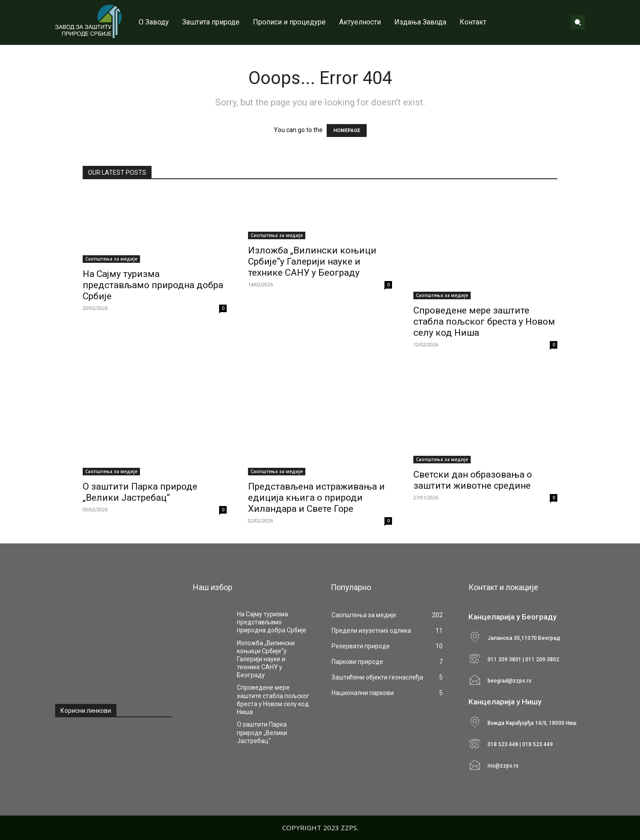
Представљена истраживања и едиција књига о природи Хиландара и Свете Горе (316, 498)
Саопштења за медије (111, 259)
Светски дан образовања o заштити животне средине (473, 480)
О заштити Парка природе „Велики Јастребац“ (140, 492)
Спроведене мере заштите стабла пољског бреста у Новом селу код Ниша (484, 322)
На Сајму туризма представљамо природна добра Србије (153, 285)
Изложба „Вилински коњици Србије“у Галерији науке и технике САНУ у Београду (312, 261)
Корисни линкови (86, 711)
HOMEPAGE (347, 131)
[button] (578, 22)
